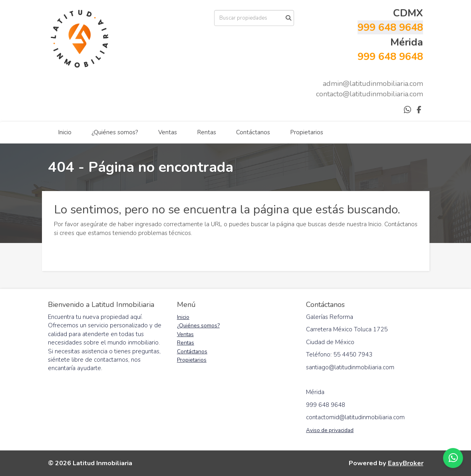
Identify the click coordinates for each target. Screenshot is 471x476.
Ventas (168, 132)
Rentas (207, 132)
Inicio (65, 132)
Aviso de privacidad (330, 430)
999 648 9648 (390, 27)
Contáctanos (253, 132)
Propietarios (307, 132)
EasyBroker (406, 463)
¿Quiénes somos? (115, 132)
